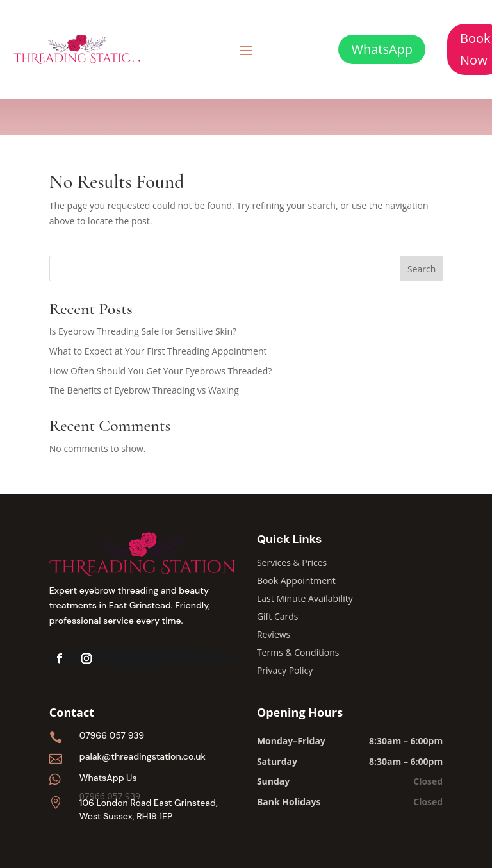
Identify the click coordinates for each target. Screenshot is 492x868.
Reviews (274, 634)
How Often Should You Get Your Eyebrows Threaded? (160, 371)
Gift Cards (278, 616)
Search (422, 269)
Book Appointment (296, 580)
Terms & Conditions (298, 652)
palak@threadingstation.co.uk (143, 756)
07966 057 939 (112, 735)
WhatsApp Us (108, 778)
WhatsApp (382, 49)
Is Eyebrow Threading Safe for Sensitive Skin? (143, 331)
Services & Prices (292, 563)
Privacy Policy (285, 670)
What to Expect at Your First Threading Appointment (158, 351)
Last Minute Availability (305, 598)
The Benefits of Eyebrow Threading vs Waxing (144, 390)
